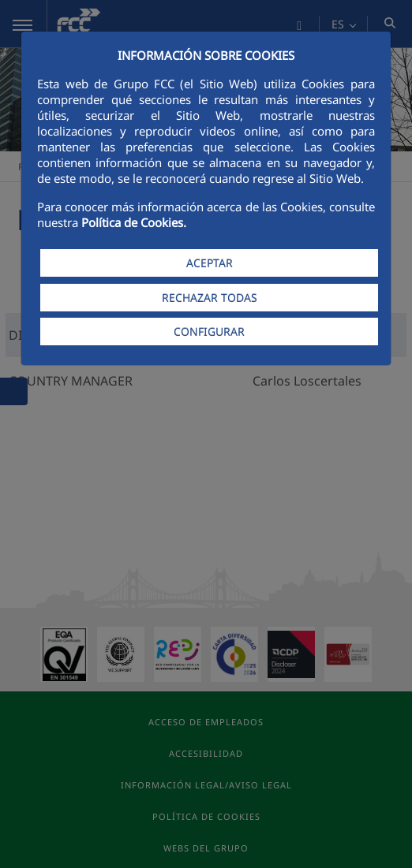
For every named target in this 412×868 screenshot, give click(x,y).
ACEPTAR (210, 263)
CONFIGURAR (209, 332)
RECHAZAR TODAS (210, 298)
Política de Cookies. (134, 222)
